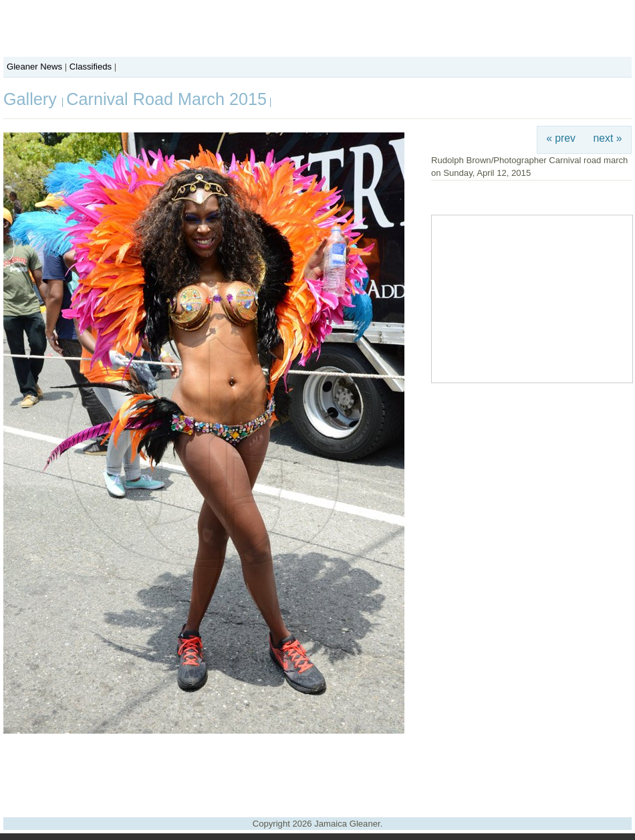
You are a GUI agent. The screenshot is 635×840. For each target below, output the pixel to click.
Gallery (32, 99)
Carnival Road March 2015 (166, 99)
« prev (561, 138)
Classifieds (91, 67)
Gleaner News (34, 67)
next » (608, 138)
